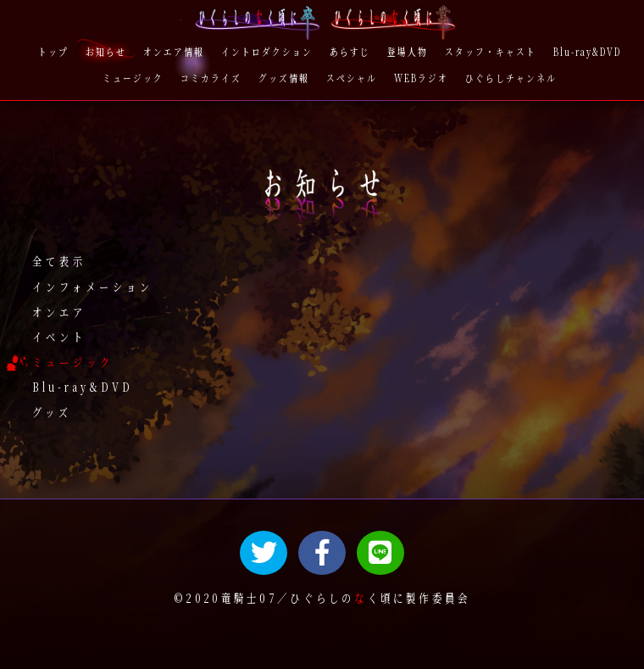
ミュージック (73, 362)
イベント (59, 337)
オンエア (59, 312)
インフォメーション (93, 287)
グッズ (52, 413)
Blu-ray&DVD (83, 387)
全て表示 (59, 262)
